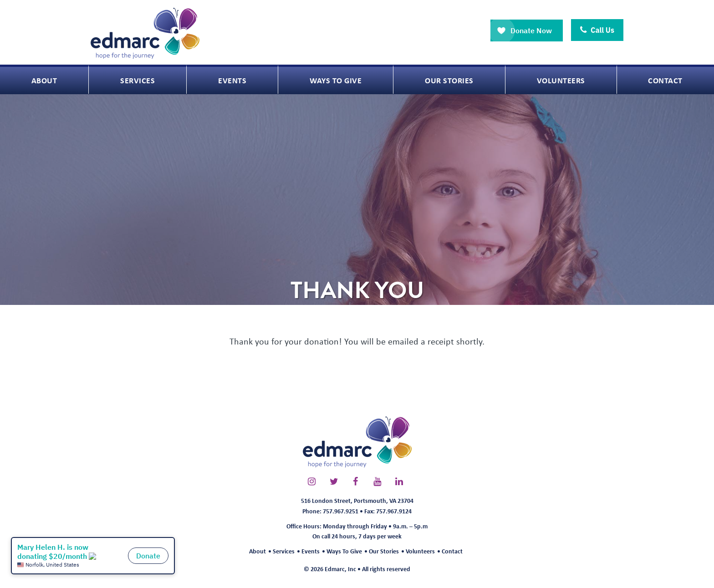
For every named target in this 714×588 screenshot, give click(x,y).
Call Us (597, 30)
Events (311, 551)
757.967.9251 (341, 511)
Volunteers (420, 551)
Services (284, 551)
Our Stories (384, 551)
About (258, 551)
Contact (452, 551)
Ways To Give (344, 551)
